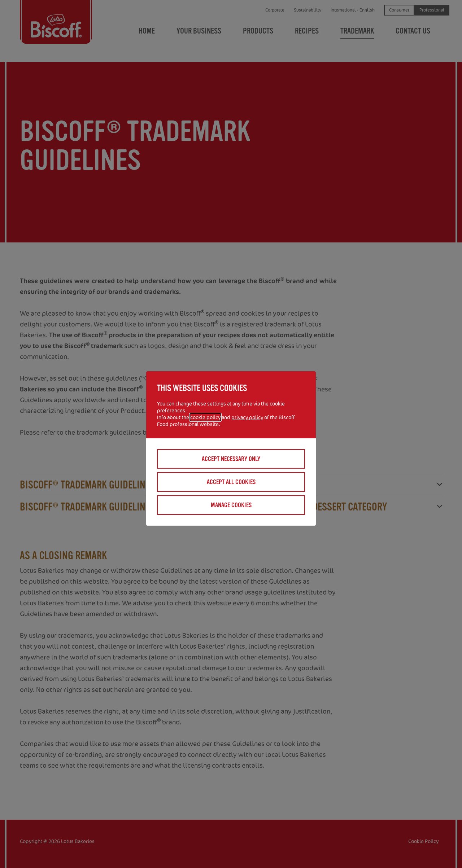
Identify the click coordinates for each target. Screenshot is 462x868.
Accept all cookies (231, 482)
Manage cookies (231, 505)
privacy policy (247, 417)
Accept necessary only (231, 459)
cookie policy (205, 417)
